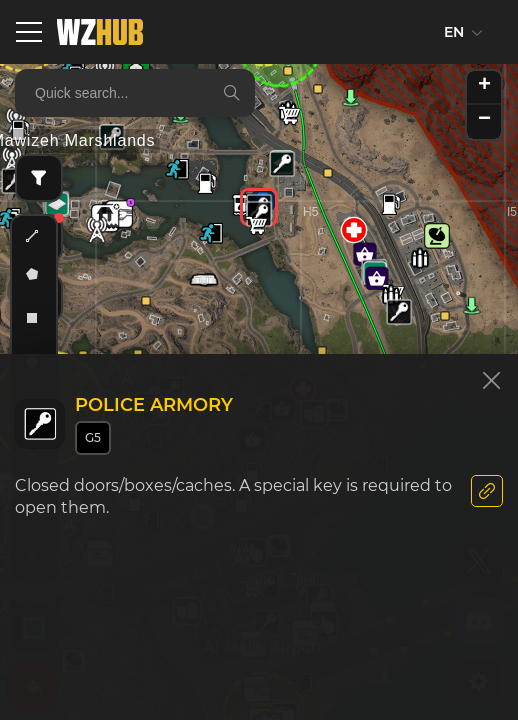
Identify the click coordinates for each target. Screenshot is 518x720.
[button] (282, 164)
